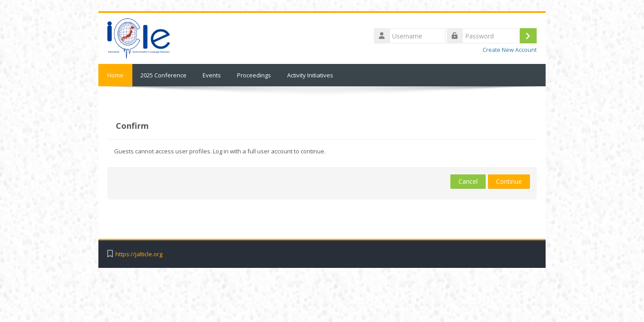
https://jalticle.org (139, 254)
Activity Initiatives (310, 75)
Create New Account (510, 50)
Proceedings (254, 75)
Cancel (468, 181)
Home (115, 75)
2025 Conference (163, 75)
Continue (509, 181)
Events (212, 75)
